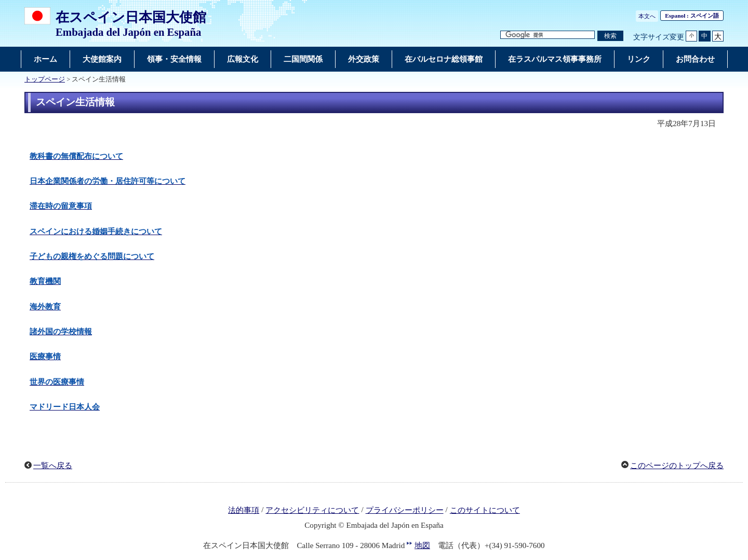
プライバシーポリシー (405, 510)
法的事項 (244, 510)
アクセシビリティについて (312, 510)
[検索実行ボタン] (610, 36)
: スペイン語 (692, 16)
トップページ (45, 79)
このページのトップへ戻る (677, 466)
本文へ (647, 16)
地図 (422, 545)
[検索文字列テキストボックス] (547, 35)
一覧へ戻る (53, 466)
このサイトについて (485, 510)
